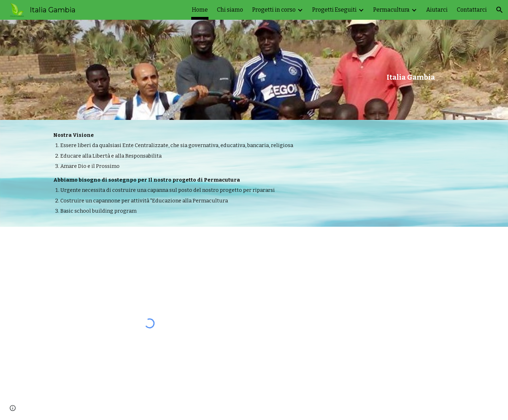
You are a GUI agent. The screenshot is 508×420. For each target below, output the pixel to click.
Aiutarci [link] (437, 10)
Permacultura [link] (391, 10)
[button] (500, 10)
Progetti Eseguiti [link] (334, 10)
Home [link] (200, 10)
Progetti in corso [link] (274, 10)
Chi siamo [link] (230, 10)
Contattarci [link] (472, 10)
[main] (411, 70)
